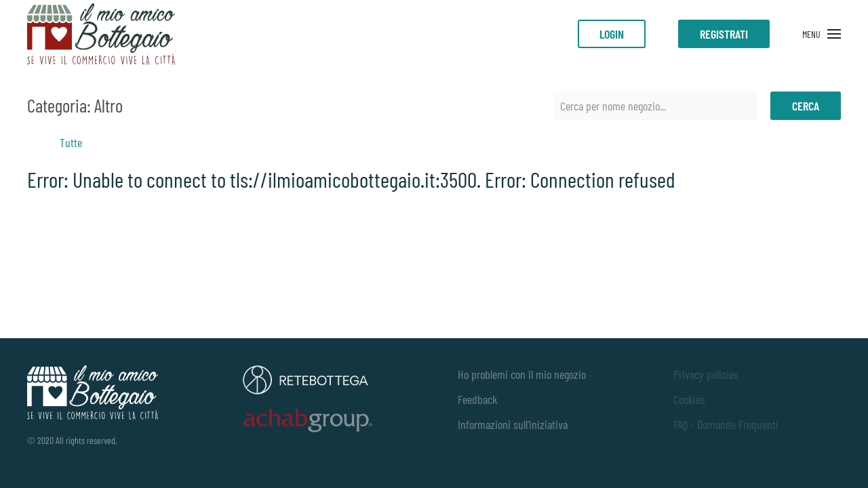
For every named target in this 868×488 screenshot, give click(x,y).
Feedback (477, 399)
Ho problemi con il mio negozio (522, 374)
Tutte (71, 142)
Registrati (724, 34)
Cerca (806, 106)
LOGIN (612, 34)
